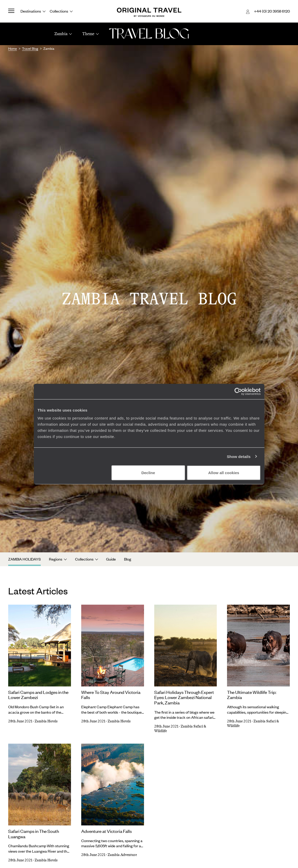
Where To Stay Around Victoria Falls (111, 695)
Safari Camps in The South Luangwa (34, 834)
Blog (128, 559)
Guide (111, 559)
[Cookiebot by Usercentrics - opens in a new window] (238, 391)
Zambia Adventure (122, 855)
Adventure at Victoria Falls (106, 831)
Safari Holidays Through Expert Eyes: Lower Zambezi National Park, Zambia (184, 697)
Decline (148, 473)
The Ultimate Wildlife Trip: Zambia (252, 695)
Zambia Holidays (24, 559)
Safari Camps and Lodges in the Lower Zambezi (38, 695)
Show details (239, 456)
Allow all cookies (224, 473)
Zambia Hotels (46, 721)
